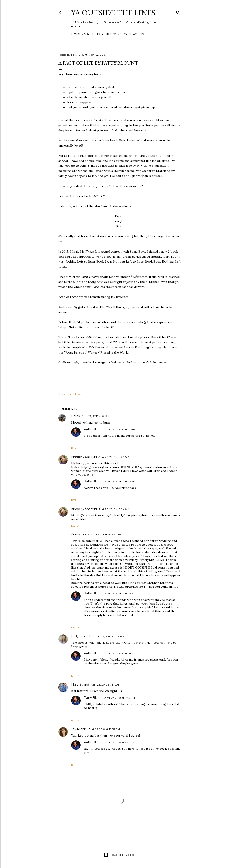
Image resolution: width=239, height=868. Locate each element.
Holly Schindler (82, 636)
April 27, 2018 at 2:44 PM (120, 742)
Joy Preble (79, 729)
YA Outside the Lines (113, 13)
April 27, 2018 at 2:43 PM (120, 698)
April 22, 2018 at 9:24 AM (114, 457)
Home (76, 34)
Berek (76, 416)
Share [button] (62, 394)
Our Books (112, 34)
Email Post (75, 394)
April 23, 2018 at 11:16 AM (106, 685)
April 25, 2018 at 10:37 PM (104, 729)
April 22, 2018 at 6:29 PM (106, 535)
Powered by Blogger (119, 855)
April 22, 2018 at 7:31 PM (110, 636)
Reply (75, 448)
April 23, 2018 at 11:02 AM (120, 429)
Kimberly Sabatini (84, 457)
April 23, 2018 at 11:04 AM (120, 593)
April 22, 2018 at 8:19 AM (97, 416)
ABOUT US (92, 34)
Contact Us (134, 34)
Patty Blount (93, 429)
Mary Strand (80, 685)
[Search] (178, 12)
